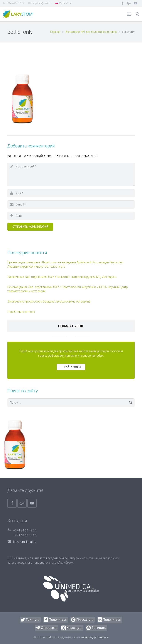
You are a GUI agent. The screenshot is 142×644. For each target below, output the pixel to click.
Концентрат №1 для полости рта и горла (91, 32)
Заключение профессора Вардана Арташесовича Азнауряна (49, 301)
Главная (55, 32)
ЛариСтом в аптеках (21, 312)
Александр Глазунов (95, 637)
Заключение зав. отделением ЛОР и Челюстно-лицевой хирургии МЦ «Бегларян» (62, 277)
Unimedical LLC (46, 637)
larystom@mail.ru (25, 542)
